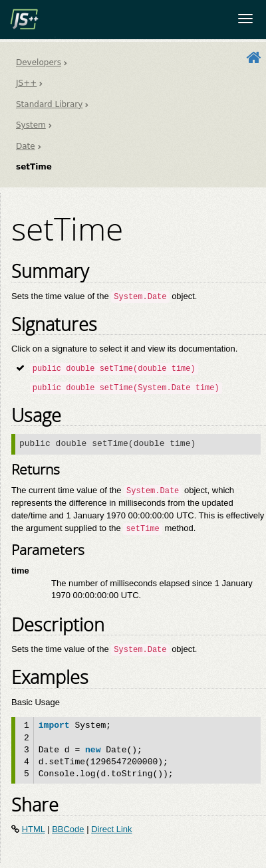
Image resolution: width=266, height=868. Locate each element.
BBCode (68, 829)
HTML (34, 829)
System (31, 125)
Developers (39, 62)
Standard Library (49, 104)
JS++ (26, 83)
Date (26, 146)
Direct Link (111, 829)
